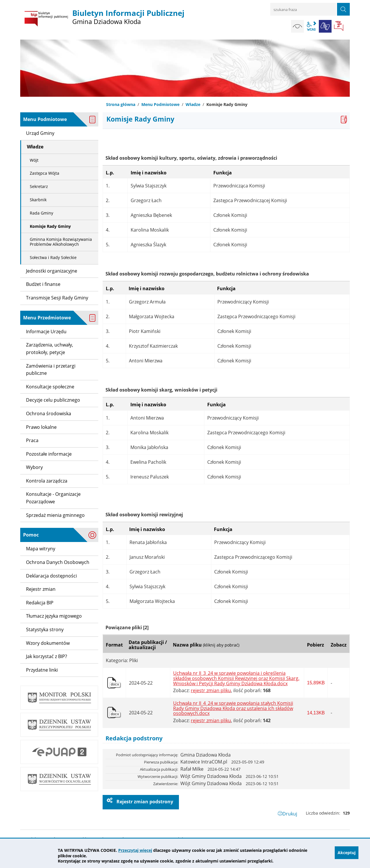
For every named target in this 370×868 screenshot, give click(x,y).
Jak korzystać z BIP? (47, 656)
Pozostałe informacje (49, 454)
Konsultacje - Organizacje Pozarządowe (53, 498)
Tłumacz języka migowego (54, 616)
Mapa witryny (41, 549)
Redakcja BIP (40, 603)
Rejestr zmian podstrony (144, 802)
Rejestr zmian (41, 589)
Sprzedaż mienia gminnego (55, 515)
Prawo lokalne (41, 427)
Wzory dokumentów (48, 643)
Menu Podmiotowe (160, 104)
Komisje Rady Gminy (50, 226)
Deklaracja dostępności (51, 576)
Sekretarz (39, 186)
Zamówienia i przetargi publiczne (51, 370)
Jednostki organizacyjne (52, 271)
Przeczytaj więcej (135, 850)
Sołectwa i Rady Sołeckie (53, 257)
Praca (32, 440)
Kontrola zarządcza (47, 481)
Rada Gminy (41, 213)
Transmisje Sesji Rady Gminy (57, 298)
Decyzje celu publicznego (53, 400)
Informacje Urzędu (46, 331)
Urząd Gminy (40, 133)
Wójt (34, 160)
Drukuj (290, 814)
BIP (339, 26)
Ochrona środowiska (49, 413)
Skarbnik (38, 200)
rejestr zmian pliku (211, 690)
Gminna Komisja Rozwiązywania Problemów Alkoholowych (61, 242)
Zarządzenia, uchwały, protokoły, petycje (50, 349)
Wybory (34, 467)
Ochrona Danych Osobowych (58, 562)
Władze (193, 104)
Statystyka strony (45, 629)
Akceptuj (347, 853)
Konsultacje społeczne (50, 387)
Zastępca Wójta (45, 173)
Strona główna (121, 104)
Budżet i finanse (43, 284)
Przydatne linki (42, 670)
